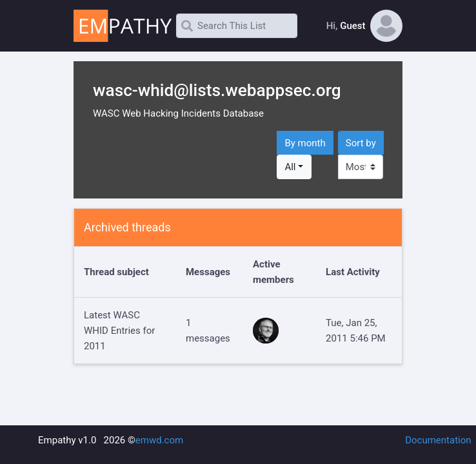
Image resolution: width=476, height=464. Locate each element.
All (290, 167)
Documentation (438, 440)
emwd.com (159, 440)
